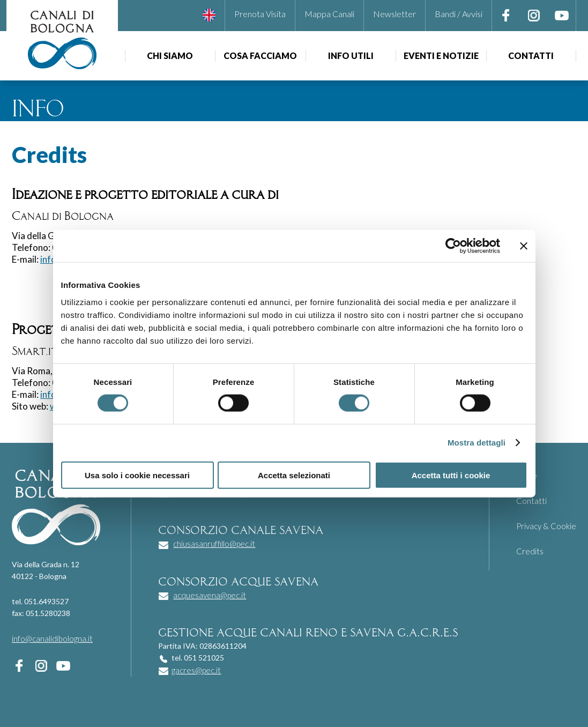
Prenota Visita (260, 14)
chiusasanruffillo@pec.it (214, 544)
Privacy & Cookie (546, 526)
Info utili (351, 55)
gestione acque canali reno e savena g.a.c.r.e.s (308, 632)
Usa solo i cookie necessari (137, 475)
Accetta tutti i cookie (451, 475)
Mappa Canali (329, 14)
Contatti (531, 55)
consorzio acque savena (238, 581)
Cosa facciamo (260, 55)
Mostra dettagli (477, 443)
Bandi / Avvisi (459, 14)
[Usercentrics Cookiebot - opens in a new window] (453, 246)
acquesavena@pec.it (210, 595)
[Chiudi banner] (524, 246)
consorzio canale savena (241, 529)
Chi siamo (170, 55)
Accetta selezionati (294, 475)
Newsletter (395, 14)
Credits (530, 551)
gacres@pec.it (196, 670)
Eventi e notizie (441, 55)
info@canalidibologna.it (52, 639)
